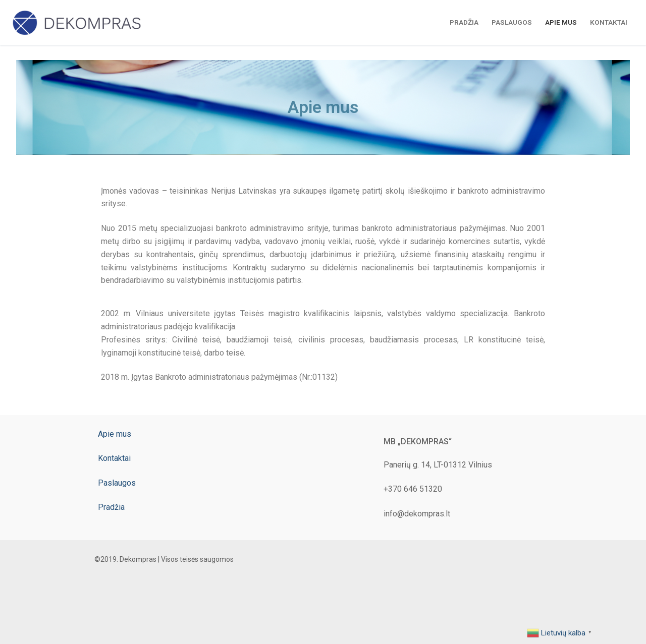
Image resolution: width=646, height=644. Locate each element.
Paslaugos (117, 483)
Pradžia (111, 507)
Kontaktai (114, 458)
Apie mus (115, 434)
